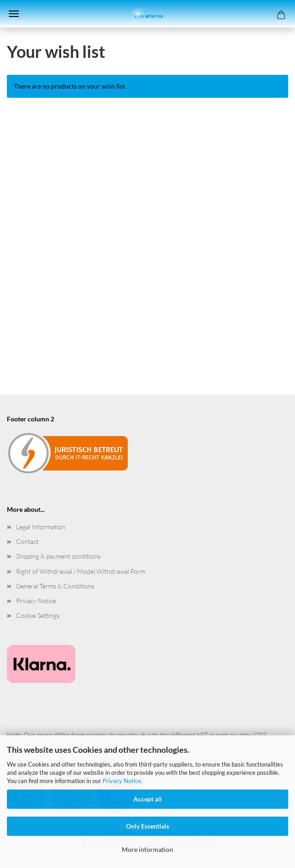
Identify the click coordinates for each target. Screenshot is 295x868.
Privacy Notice (122, 781)
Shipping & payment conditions (58, 556)
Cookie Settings (38, 615)
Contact (27, 541)
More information (147, 849)
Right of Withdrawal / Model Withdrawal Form (81, 571)
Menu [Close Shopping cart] (14, 14)
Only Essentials (147, 826)
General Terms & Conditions (55, 586)
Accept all (147, 799)
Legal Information (41, 527)
